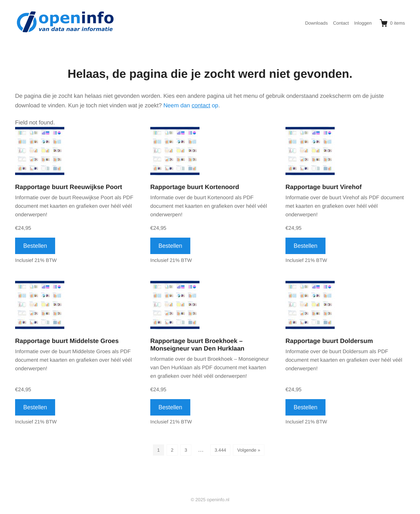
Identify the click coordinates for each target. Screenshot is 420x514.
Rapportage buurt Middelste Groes (67, 341)
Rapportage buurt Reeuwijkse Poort (69, 187)
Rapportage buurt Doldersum (329, 341)
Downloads (316, 23)
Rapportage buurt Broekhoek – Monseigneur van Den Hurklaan (197, 345)
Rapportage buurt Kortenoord (195, 187)
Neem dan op (191, 105)
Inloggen (363, 23)
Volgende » (249, 450)
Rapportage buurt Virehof (324, 187)
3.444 (220, 450)
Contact (341, 23)
